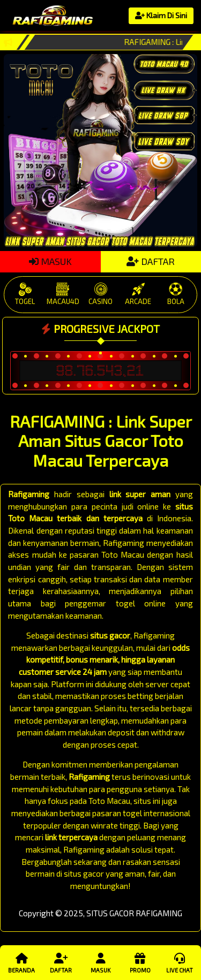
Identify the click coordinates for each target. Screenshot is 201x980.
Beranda (22, 962)
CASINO (100, 294)
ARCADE (138, 294)
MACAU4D (63, 294)
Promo (140, 962)
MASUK (50, 261)
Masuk (100, 962)
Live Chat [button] (179, 962)
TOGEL (25, 294)
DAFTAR (151, 261)
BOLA (176, 294)
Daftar (61, 962)
